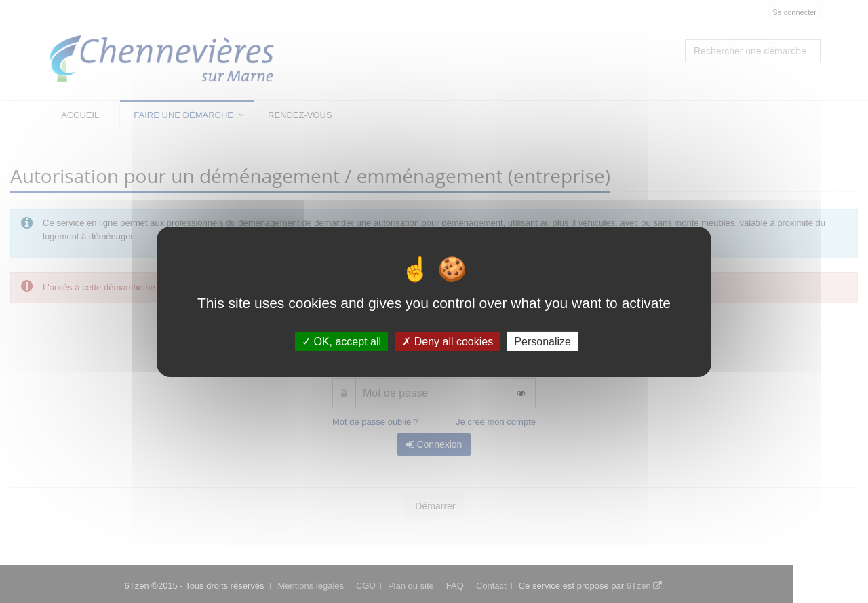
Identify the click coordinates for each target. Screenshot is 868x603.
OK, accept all (341, 341)
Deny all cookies (448, 341)
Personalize (542, 341)
